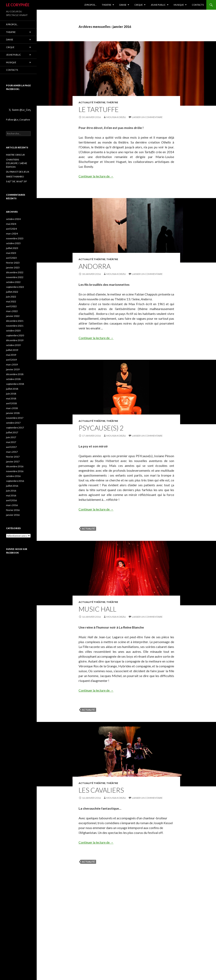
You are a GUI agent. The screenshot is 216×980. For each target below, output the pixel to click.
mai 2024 (11, 224)
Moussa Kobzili (116, 117)
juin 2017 (11, 437)
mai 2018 (11, 398)
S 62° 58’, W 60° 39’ (17, 181)
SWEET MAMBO (15, 177)
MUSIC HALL (97, 609)
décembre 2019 (15, 340)
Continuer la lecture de (96, 176)
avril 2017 (11, 447)
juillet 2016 (12, 486)
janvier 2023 (13, 267)
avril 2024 (11, 229)
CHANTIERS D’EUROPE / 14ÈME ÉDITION (17, 163)
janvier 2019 (13, 369)
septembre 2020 (15, 335)
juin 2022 (11, 297)
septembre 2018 (15, 384)
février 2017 (13, 457)
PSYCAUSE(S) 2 (101, 428)
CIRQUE (139, 5)
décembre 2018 (15, 374)
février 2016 (13, 510)
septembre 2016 (15, 481)
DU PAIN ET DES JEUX (18, 172)
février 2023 (13, 263)
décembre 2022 (15, 272)
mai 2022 (11, 301)
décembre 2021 (15, 321)
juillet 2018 (12, 389)
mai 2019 (11, 355)
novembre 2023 (15, 238)
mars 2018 (12, 408)
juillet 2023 (12, 248)
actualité (88, 529)
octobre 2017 (13, 423)
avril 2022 (11, 306)
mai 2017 (11, 442)
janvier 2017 (13, 462)
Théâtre (112, 102)
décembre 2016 (15, 466)
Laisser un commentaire (147, 117)
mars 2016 (12, 505)
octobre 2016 (13, 476)
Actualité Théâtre (92, 102)
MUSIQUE (179, 5)
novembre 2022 (15, 277)
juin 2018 (11, 394)
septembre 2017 (15, 428)
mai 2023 (11, 253)
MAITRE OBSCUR (15, 155)
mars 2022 (12, 311)
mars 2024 (12, 234)
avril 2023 (11, 258)
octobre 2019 (13, 345)
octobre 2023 (13, 243)
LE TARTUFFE (99, 109)
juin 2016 (11, 491)
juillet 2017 (12, 432)
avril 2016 (11, 500)
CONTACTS (198, 5)
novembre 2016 (15, 471)
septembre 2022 (15, 287)
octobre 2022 (13, 282)
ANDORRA (95, 266)
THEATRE (106, 5)
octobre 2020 (13, 331)
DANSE (123, 5)
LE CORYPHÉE (18, 5)
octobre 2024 (13, 219)
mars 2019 (12, 364)
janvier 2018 (13, 413)
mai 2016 (11, 495)
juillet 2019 (12, 350)
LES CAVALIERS (101, 790)
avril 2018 (11, 403)
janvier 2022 (13, 316)
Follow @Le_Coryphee (18, 120)
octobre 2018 (13, 379)
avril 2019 (11, 360)
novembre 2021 (15, 326)
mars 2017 (12, 452)
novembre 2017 (15, 418)
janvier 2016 (13, 515)
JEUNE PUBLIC (158, 5)
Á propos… (90, 5)
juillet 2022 (12, 292)
